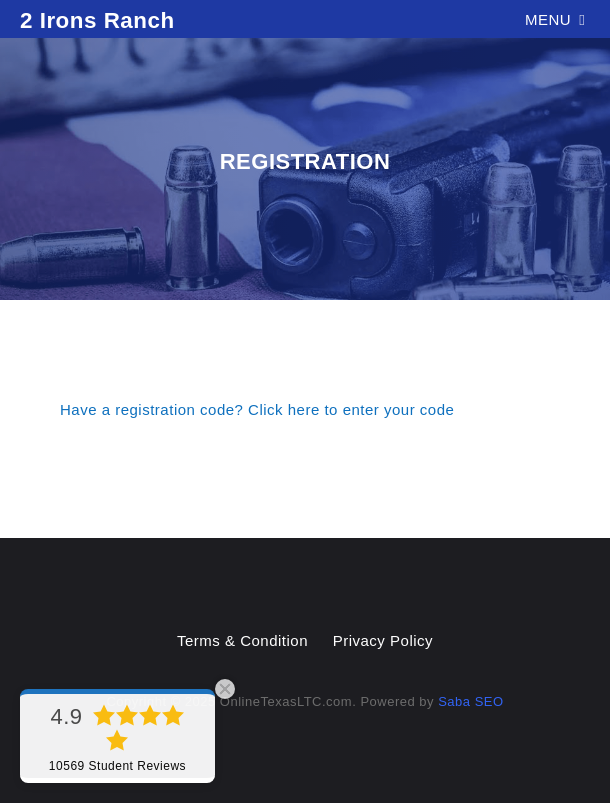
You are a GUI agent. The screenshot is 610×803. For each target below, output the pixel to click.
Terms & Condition (242, 640)
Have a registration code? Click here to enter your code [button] (257, 409)
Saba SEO (470, 701)
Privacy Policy (383, 640)
